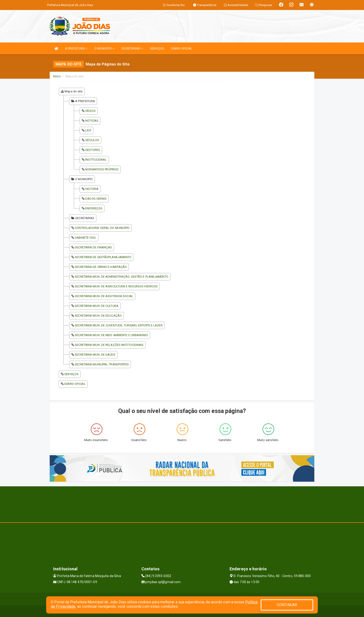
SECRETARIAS (132, 48)
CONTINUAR (287, 605)
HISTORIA (92, 189)
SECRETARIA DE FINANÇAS (93, 247)
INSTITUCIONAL (96, 160)
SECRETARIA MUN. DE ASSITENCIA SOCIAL (104, 296)
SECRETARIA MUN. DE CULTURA (97, 306)
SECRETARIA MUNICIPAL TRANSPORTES (102, 364)
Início (57, 76)
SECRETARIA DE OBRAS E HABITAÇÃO (101, 267)
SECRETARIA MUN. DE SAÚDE (95, 355)
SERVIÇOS (157, 48)
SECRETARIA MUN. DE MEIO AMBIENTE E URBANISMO (111, 335)
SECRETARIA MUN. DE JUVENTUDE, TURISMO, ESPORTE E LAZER (119, 325)
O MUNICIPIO (104, 48)
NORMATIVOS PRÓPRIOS (102, 169)
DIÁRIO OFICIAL (182, 48)
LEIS (88, 130)
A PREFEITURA (76, 48)
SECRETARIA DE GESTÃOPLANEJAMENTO (103, 257)
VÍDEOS (90, 111)
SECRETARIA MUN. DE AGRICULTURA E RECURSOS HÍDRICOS (116, 286)
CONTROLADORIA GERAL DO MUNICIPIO (102, 228)
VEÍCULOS (92, 140)
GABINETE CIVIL (85, 238)
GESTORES (93, 150)
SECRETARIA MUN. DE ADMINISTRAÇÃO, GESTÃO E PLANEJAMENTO (122, 277)
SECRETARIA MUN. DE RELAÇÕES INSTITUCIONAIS (109, 345)
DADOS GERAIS (96, 199)
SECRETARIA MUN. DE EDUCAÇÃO (98, 316)
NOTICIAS (92, 121)
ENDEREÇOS (94, 208)
